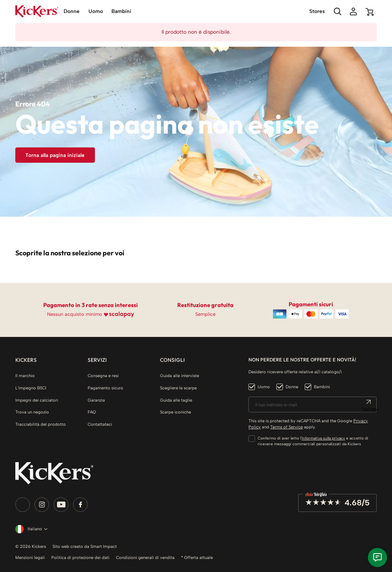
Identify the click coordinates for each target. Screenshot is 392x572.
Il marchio (25, 376)
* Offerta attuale (197, 557)
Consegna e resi (103, 376)
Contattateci (100, 424)
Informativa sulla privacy (323, 438)
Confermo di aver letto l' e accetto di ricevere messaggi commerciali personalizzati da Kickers (313, 441)
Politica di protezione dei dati (80, 557)
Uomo (264, 387)
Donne (292, 387)
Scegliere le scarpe (178, 388)
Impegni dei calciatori (37, 400)
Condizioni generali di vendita (145, 557)
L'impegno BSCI (31, 388)
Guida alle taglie (176, 400)
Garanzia (96, 400)
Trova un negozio (32, 412)
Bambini (322, 387)
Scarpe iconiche (176, 412)
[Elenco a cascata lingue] (30, 529)
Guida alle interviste (180, 376)
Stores (317, 11)
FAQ (92, 412)
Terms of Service (287, 427)
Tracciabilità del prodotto (41, 424)
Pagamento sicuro (105, 388)
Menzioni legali (30, 557)
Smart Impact (104, 546)
